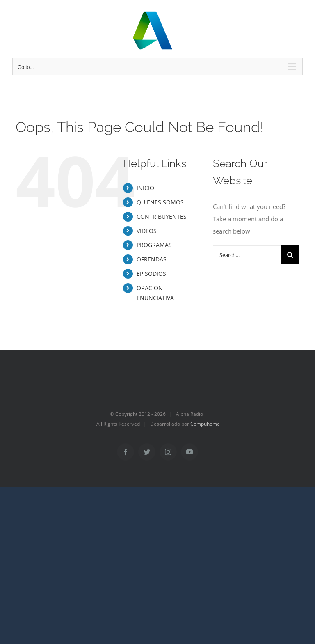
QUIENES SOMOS (160, 202)
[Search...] (247, 255)
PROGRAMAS (154, 245)
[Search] (290, 255)
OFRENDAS (152, 259)
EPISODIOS (151, 274)
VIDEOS (147, 231)
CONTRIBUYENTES (162, 217)
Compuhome (205, 424)
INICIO (145, 188)
